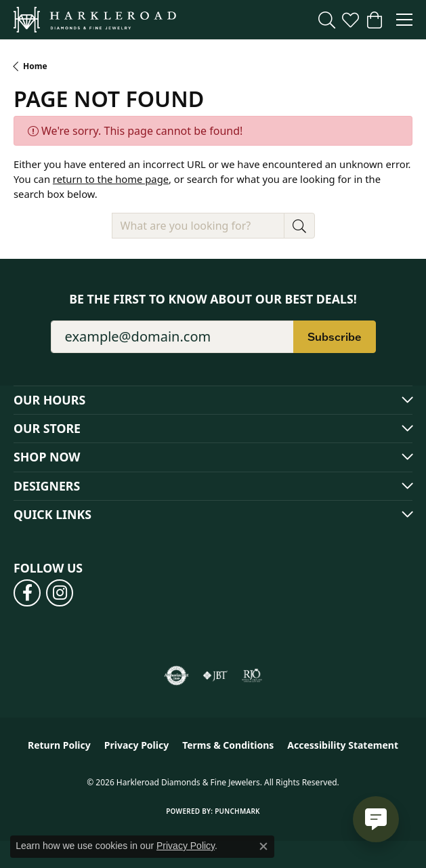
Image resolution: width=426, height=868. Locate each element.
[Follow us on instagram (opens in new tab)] (60, 593)
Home (35, 66)
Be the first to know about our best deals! (213, 299)
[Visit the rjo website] (252, 676)
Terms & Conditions (228, 745)
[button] (327, 20)
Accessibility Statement (343, 745)
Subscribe (335, 337)
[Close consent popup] (263, 846)
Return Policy (59, 745)
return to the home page (111, 179)
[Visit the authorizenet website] (176, 676)
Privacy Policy (136, 745)
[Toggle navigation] (404, 20)
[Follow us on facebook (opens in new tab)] (27, 593)
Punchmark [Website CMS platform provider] (237, 811)
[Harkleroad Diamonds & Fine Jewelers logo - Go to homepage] (95, 20)
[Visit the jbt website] (215, 676)
